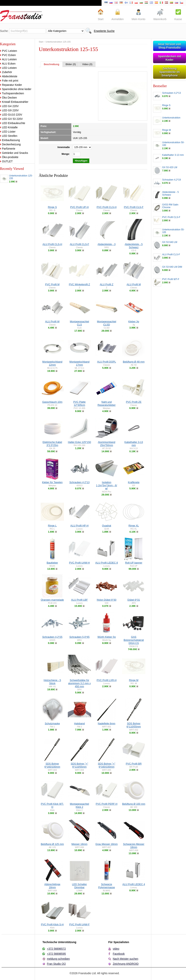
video (116, 949)
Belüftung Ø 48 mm (134, 362)
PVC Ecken (9, 55)
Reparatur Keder (12, 85)
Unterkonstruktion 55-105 (173, 231)
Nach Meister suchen (126, 959)
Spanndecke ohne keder (17, 89)
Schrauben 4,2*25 (52, 637)
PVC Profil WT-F (171, 279)
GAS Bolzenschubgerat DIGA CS (134, 640)
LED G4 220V (10, 106)
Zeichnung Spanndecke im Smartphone (170, 72)
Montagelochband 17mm (79, 363)
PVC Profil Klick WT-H (52, 805)
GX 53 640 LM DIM (172, 267)
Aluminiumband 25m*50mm (107, 444)
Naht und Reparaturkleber (106, 403)
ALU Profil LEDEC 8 (107, 563)
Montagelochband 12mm (52, 363)
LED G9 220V (10, 110)
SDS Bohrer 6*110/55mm (134, 725)
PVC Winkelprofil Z (79, 284)
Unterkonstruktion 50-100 (173, 144)
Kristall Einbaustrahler (15, 102)
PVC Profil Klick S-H (52, 924)
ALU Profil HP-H (79, 526)
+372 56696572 (56, 949)
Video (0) (87, 64)
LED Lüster (9, 132)
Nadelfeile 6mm (107, 723)
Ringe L (52, 526)
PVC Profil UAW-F (79, 924)
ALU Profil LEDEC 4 (134, 884)
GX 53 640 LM (170, 242)
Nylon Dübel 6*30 (106, 600)
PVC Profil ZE (134, 402)
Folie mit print (10, 81)
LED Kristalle (10, 127)
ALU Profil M (134, 284)
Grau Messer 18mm (107, 844)
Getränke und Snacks (15, 153)
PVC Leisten (9, 51)
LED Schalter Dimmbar (80, 886)
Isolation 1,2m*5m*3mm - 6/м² (107, 485)
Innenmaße (64, 147)
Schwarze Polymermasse (107, 886)
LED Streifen (10, 136)
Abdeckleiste (10, 76)
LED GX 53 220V (12, 119)
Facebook (119, 954)
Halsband (80, 723)
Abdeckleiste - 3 (107, 244)
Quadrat (107, 526)
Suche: (4, 31)
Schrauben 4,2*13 (79, 482)
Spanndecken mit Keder (169, 58)
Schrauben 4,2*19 (171, 180)
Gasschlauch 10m (52, 402)
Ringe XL (134, 526)
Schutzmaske (52, 723)
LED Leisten (9, 68)
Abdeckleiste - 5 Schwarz (134, 246)
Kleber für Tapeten (52, 482)
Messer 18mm (79, 844)
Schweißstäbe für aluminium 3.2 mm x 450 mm (79, 683)
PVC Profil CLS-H (107, 207)
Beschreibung (52, 64)
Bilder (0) (71, 64)
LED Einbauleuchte (14, 123)
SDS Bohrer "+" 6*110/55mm (79, 765)
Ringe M (134, 680)
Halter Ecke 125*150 (79, 442)
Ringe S (52, 207)
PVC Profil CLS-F (134, 207)
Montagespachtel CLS (79, 323)
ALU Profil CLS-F (79, 244)
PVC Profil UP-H (79, 207)
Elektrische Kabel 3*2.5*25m (52, 444)
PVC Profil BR (134, 764)
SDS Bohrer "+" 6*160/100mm (107, 765)
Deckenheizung (11, 144)
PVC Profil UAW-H (80, 563)
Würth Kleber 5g (107, 637)
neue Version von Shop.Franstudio (169, 46)
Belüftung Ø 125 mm (52, 844)
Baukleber (52, 563)
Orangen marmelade (52, 600)
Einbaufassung (11, 140)
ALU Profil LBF (79, 600)
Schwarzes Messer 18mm (134, 846)
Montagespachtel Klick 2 (79, 805)
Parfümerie (9, 149)
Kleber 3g (134, 321)
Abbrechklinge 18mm (52, 886)
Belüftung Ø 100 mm (134, 804)
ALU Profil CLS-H (52, 244)
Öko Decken (9, 98)
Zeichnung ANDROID (126, 964)
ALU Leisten (9, 59)
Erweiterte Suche (104, 31)
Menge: (66, 154)
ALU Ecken (9, 64)
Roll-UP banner (134, 563)
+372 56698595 (56, 954)
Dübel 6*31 (134, 600)
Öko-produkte (10, 157)
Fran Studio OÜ (56, 964)
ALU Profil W (52, 321)
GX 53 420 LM (170, 167)
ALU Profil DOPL (107, 362)
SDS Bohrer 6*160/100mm (52, 765)
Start (41, 42)
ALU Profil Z (107, 284)
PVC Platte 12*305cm (79, 403)
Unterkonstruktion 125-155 (21, 177)
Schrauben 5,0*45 (79, 637)
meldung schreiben (58, 959)
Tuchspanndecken (13, 93)
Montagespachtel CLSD (106, 323)
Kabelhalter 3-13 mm (134, 444)
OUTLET (7, 161)
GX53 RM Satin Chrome (170, 206)
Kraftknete (134, 482)
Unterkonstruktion (171, 118)
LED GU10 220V (12, 115)
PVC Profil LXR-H (107, 680)
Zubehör (7, 72)
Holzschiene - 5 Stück (52, 682)
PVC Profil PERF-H (107, 804)
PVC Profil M (52, 284)
